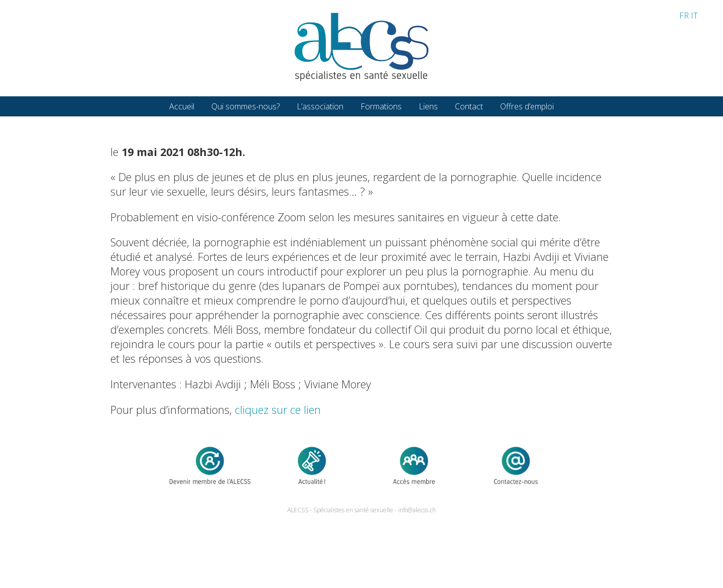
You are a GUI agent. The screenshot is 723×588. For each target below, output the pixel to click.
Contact (469, 106)
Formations (381, 106)
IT (694, 16)
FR (684, 16)
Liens (428, 106)
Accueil (182, 106)
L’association (320, 106)
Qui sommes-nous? (246, 106)
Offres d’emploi (527, 106)
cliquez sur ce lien (278, 410)
